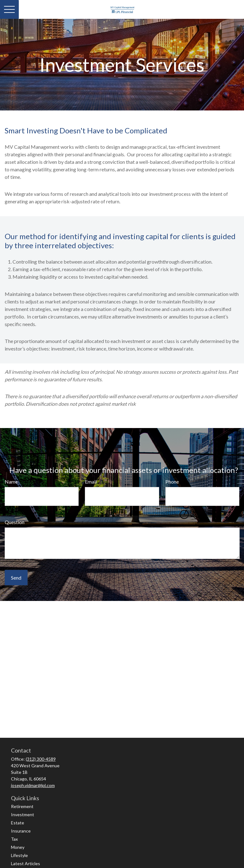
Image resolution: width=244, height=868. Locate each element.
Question (15, 522)
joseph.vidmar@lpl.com (33, 785)
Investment (23, 814)
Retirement (22, 806)
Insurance (21, 831)
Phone (172, 482)
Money (18, 847)
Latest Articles (26, 863)
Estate (18, 823)
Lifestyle (19, 855)
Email (91, 482)
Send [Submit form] (16, 578)
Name (11, 482)
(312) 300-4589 (41, 759)
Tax (14, 839)
